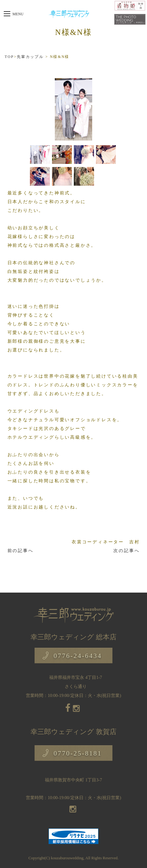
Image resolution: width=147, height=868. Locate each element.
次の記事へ (126, 551)
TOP (9, 57)
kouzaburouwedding (67, 858)
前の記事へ (21, 551)
